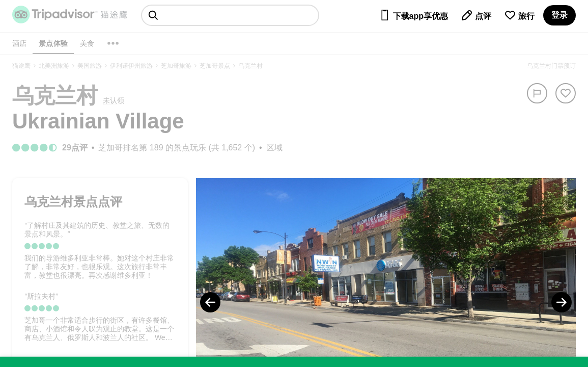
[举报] (537, 93)
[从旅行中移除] (566, 93)
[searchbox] (230, 15)
